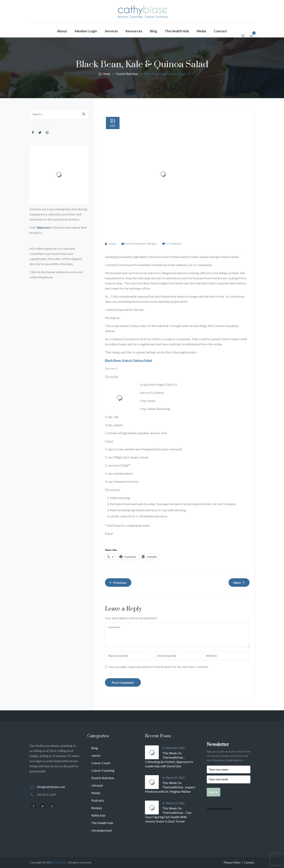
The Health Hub (177, 31)
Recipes (152, 244)
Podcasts (98, 800)
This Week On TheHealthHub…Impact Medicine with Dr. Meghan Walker (170, 787)
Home (104, 74)
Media (201, 31)
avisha (112, 244)
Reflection (98, 815)
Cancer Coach (101, 763)
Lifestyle (97, 785)
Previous (117, 582)
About (62, 31)
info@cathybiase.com (51, 787)
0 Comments (174, 244)
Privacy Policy (232, 862)
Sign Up (213, 792)
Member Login (86, 31)
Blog (153, 31)
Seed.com (43, 227)
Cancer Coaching (103, 770)
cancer (96, 755)
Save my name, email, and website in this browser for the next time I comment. (159, 667)
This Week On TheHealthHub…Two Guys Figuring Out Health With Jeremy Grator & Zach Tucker (168, 815)
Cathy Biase (60, 862)
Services (111, 31)
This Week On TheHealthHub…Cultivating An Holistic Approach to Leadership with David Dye (169, 759)
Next (240, 582)
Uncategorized (101, 830)
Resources (134, 31)
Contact (220, 31)
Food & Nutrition (135, 244)
